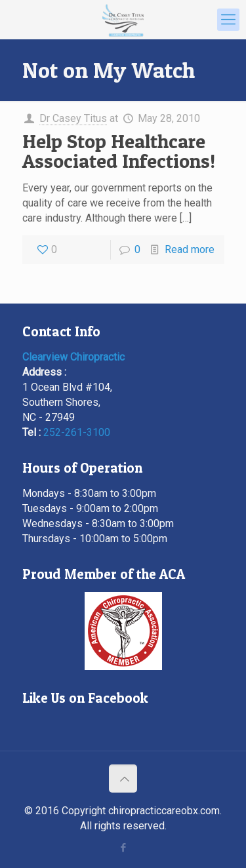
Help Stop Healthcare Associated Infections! (119, 151)
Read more (190, 249)
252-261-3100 (77, 432)
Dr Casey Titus (73, 118)
